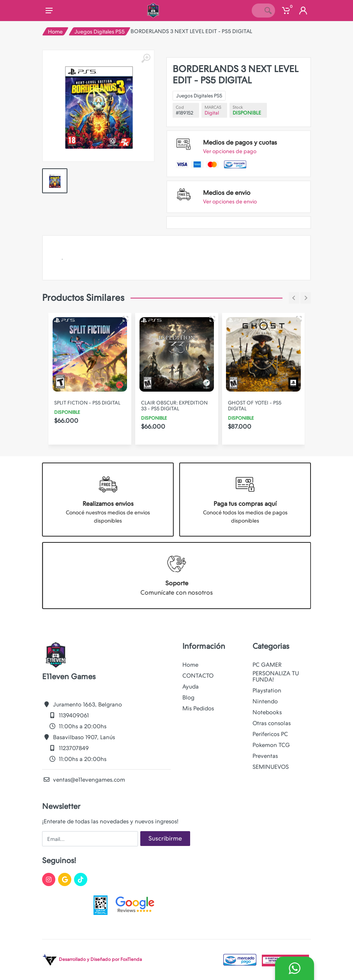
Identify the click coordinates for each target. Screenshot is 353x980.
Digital (212, 113)
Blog (188, 697)
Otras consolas (272, 723)
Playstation (267, 690)
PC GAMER (267, 665)
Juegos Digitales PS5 (100, 32)
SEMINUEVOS (271, 767)
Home (55, 32)
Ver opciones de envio (230, 201)
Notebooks (267, 712)
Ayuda (191, 687)
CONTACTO (198, 676)
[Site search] (256, 11)
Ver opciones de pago (230, 151)
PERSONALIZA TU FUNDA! (276, 676)
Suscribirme (165, 838)
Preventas (265, 756)
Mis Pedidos (198, 708)
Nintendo (265, 701)
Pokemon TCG (271, 745)
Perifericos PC (270, 734)
